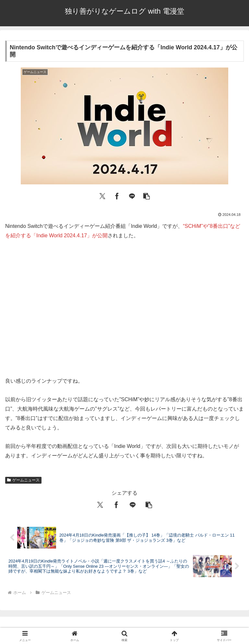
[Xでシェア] (102, 195)
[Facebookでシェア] (117, 195)
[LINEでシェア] (132, 195)
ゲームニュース (23, 480)
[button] (147, 195)
